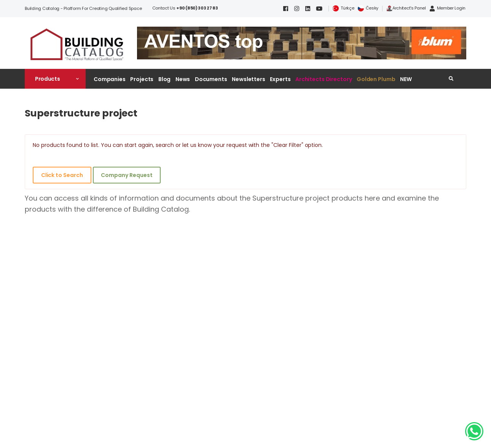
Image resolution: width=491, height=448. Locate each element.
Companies (110, 79)
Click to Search (62, 175)
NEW (406, 79)
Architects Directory (324, 79)
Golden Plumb (376, 79)
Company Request (127, 175)
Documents (211, 79)
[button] (55, 79)
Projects (142, 79)
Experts (280, 79)
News (183, 79)
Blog (165, 79)
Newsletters (249, 79)
